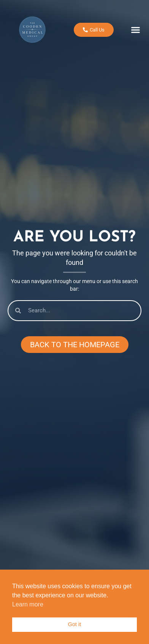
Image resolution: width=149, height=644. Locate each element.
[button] (136, 29)
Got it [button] (74, 624)
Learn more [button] (28, 604)
